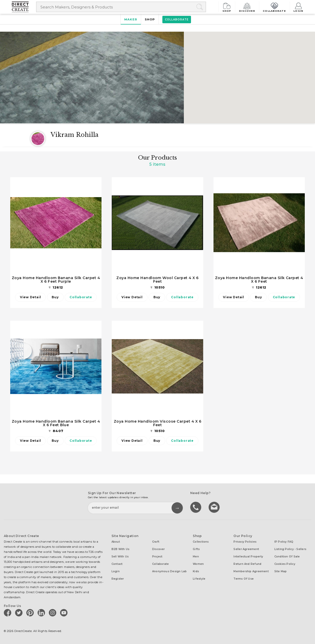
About (116, 542)
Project (157, 557)
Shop (229, 7)
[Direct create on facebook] (8, 613)
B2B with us (120, 549)
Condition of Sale (287, 557)
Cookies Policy (285, 564)
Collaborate (275, 7)
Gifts (196, 549)
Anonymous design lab (169, 571)
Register (118, 579)
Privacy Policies (245, 542)
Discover (249, 7)
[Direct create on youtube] (65, 613)
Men (196, 557)
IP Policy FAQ (284, 542)
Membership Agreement (251, 571)
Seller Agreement (246, 549)
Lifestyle (199, 579)
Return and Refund (247, 564)
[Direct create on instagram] (53, 613)
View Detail (30, 297)
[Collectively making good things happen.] (24, 7)
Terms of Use (244, 579)
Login (298, 7)
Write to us (215, 507)
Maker (131, 19)
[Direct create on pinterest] (31, 613)
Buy (55, 297)
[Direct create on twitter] (20, 613)
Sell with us (120, 557)
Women (198, 564)
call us (196, 507)
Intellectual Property (248, 557)
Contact (117, 564)
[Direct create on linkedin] (42, 613)
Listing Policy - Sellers (290, 549)
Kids (196, 571)
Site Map (281, 571)
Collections (201, 542)
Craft (156, 542)
